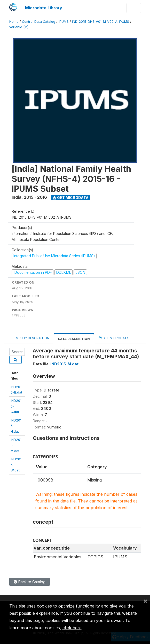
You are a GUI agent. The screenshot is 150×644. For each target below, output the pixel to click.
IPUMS (64, 22)
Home (14, 22)
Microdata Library (44, 8)
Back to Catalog (30, 582)
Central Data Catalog (39, 22)
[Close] (145, 601)
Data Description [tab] (74, 339)
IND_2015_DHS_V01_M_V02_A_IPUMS (101, 22)
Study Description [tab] (33, 338)
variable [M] (19, 27)
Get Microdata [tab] (114, 338)
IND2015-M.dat (64, 364)
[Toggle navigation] (134, 8)
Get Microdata (71, 198)
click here (72, 628)
